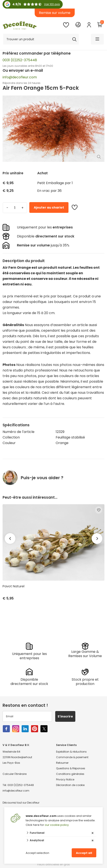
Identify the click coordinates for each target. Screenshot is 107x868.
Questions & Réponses (71, 768)
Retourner (62, 763)
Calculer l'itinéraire (15, 774)
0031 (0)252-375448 (20, 60)
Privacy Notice (65, 779)
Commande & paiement (72, 757)
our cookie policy (57, 825)
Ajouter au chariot (49, 207)
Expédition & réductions (71, 752)
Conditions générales (70, 774)
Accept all (84, 853)
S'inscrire (65, 716)
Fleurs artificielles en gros (53, 864)
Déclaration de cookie (70, 785)
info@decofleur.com (20, 77)
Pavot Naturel (13, 586)
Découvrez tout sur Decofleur (21, 803)
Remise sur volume (55, 13)
